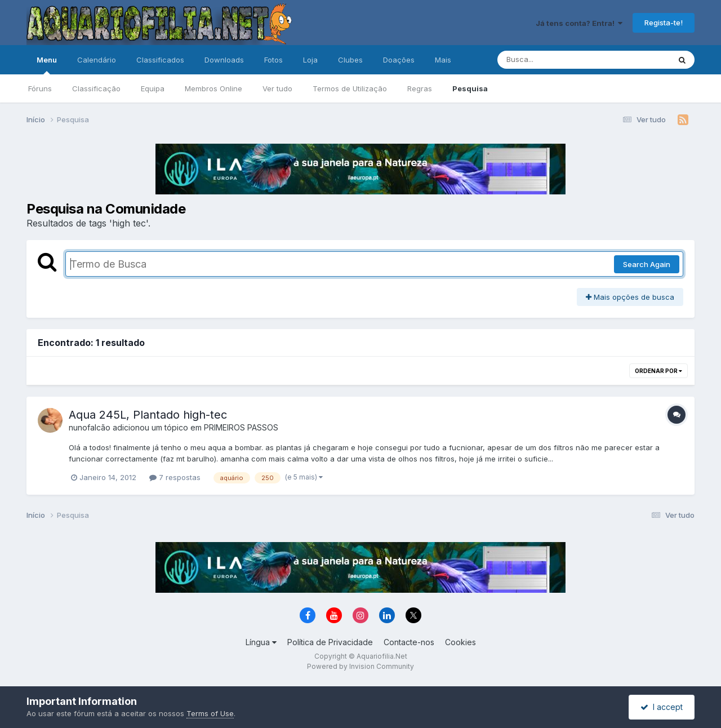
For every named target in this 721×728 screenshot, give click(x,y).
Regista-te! (664, 23)
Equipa (153, 88)
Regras (420, 88)
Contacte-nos (409, 642)
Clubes (350, 60)
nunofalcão (90, 427)
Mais (443, 60)
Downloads (224, 60)
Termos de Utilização (350, 88)
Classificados (160, 60)
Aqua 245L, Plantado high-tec (148, 415)
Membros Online (213, 88)
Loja (310, 60)
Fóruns (40, 88)
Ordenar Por (658, 371)
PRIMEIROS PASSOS (241, 427)
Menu (47, 65)
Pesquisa (470, 88)
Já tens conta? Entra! (579, 23)
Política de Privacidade (330, 642)
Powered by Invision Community (360, 666)
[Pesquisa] (553, 60)
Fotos (273, 60)
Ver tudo (277, 88)
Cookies (460, 642)
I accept (662, 707)
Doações (399, 60)
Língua (261, 642)
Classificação (96, 88)
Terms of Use (210, 713)
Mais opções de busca (630, 297)
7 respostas (175, 477)
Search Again (647, 264)
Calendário (97, 60)
